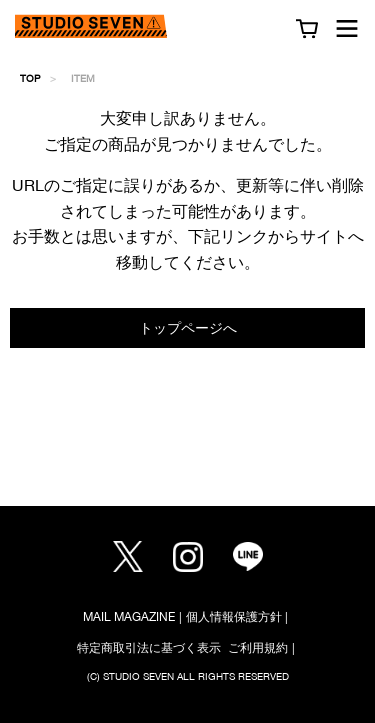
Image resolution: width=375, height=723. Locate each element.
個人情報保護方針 (234, 616)
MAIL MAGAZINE (129, 616)
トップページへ (188, 327)
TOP (30, 78)
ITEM (83, 78)
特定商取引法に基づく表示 (149, 647)
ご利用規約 (258, 647)
